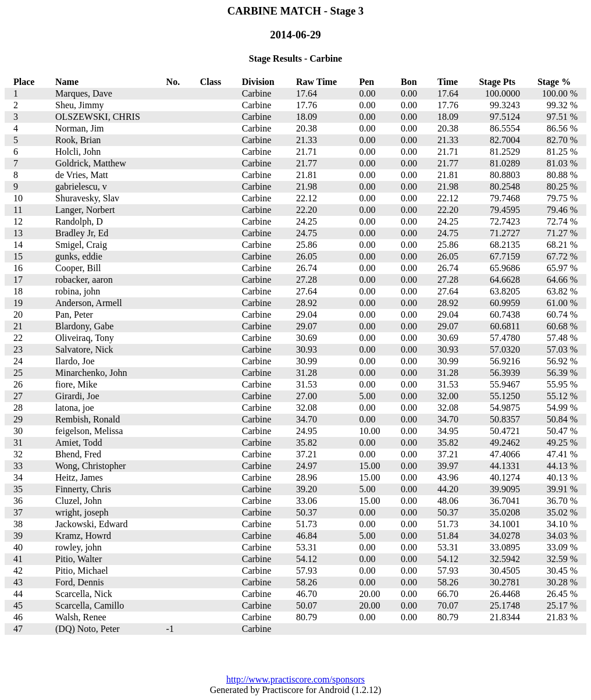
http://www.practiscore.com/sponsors (295, 679)
